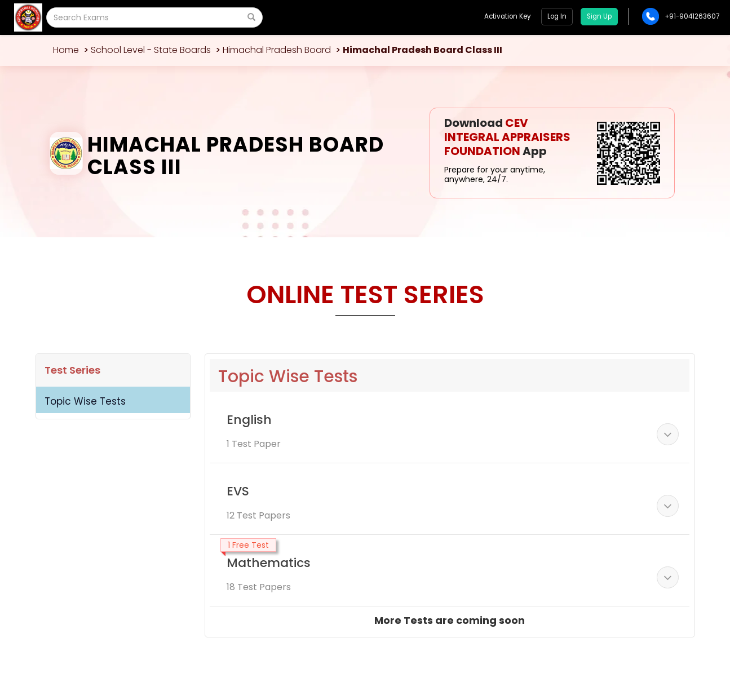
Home (66, 50)
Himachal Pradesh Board (277, 50)
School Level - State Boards (151, 50)
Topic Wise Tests (85, 401)
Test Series (72, 370)
